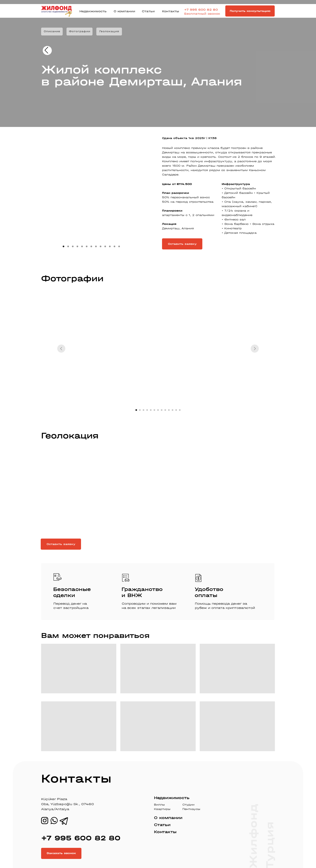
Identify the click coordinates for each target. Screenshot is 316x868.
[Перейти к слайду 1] (136, 410)
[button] (250, 11)
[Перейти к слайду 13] (180, 410)
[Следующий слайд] (255, 349)
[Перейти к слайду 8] (162, 410)
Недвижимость (93, 11)
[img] (46, 50)
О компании (124, 11)
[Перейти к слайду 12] (176, 410)
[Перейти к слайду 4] (147, 410)
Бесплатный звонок (202, 14)
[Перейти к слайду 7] (158, 410)
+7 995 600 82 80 (201, 10)
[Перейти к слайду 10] (169, 410)
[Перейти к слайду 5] (151, 410)
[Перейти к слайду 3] (143, 410)
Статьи (148, 11)
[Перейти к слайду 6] (154, 410)
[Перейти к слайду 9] (165, 410)
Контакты (171, 11)
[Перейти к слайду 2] (140, 410)
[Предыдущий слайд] (61, 349)
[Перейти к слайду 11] (173, 410)
